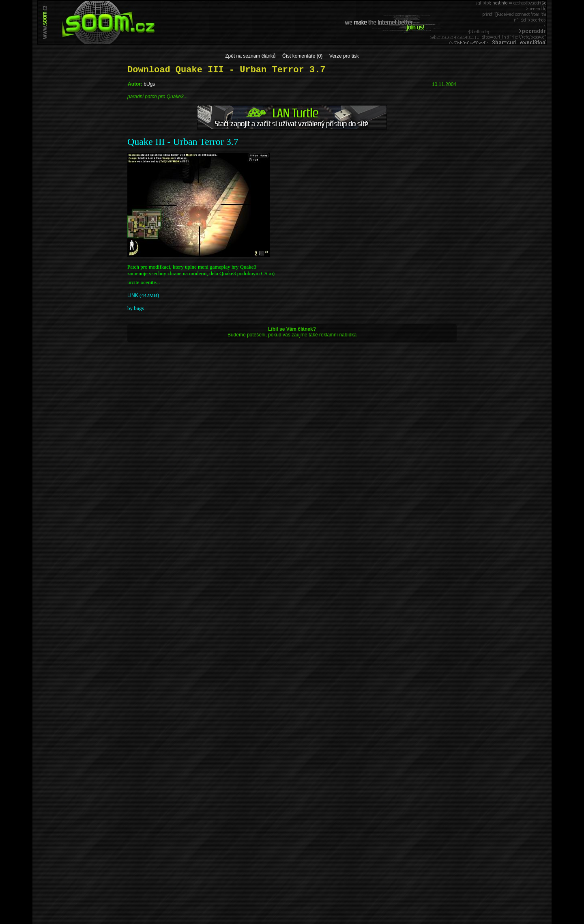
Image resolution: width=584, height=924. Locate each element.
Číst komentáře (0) (302, 56)
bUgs (149, 84)
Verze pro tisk (344, 56)
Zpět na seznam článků (250, 56)
